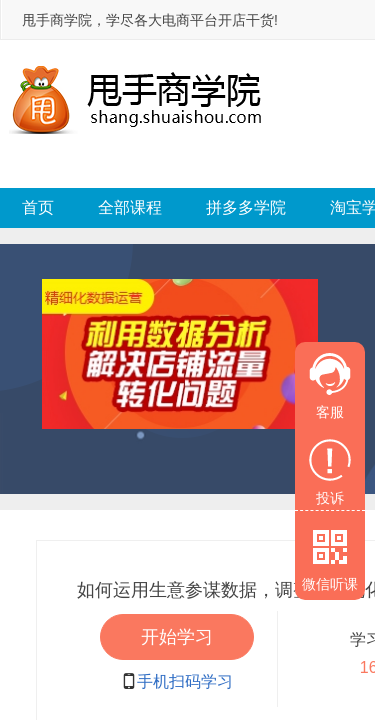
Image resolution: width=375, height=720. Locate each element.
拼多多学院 (246, 207)
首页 (38, 207)
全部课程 (130, 207)
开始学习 (177, 637)
